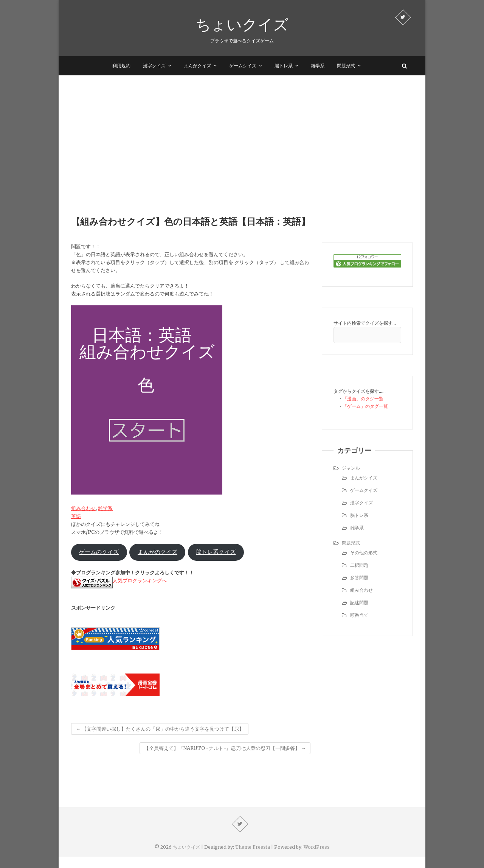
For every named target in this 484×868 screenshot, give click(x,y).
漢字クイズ (154, 66)
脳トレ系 (284, 66)
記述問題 (359, 603)
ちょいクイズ (242, 24)
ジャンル (351, 468)
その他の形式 (364, 553)
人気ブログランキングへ (140, 581)
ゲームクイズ (243, 66)
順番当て (359, 615)
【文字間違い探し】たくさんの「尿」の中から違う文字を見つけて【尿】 (160, 729)
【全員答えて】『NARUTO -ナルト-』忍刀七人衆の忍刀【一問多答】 (225, 748)
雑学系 (318, 66)
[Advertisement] (242, 132)
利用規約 (121, 66)
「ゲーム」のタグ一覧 (365, 406)
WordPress (317, 847)
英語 (76, 516)
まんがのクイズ (157, 552)
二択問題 (359, 565)
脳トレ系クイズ (216, 552)
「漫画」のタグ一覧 (363, 399)
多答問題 (359, 578)
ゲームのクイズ (99, 552)
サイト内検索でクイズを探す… (365, 323)
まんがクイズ (197, 66)
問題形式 (346, 66)
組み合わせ (83, 508)
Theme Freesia (253, 847)
